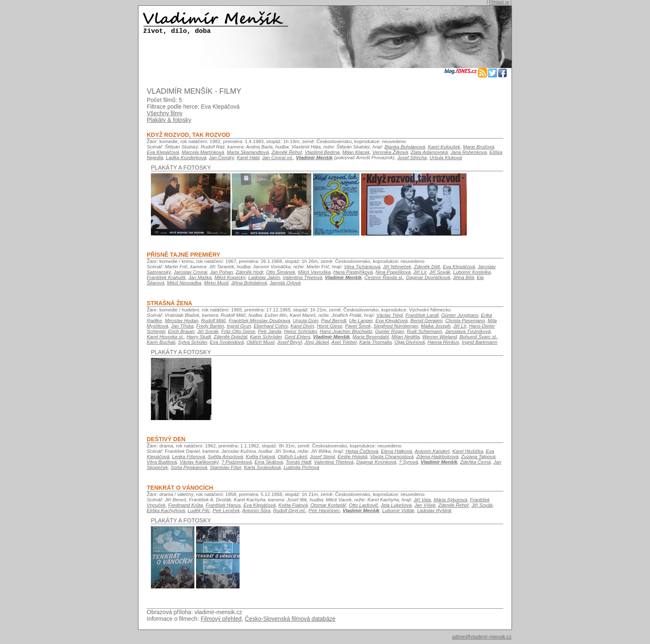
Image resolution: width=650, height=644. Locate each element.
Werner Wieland (440, 337)
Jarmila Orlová (285, 283)
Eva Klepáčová (163, 152)
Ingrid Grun (239, 326)
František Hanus (223, 505)
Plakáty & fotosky (169, 120)
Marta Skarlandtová (248, 152)
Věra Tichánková (362, 266)
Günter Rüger (390, 331)
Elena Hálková (397, 451)
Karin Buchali (161, 342)
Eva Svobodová (227, 342)
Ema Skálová (269, 462)
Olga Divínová (409, 342)
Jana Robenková (469, 152)
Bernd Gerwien (427, 320)
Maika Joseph (436, 326)
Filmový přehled (221, 619)
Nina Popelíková (393, 272)
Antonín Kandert (432, 451)
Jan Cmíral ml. (278, 157)
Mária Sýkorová (450, 499)
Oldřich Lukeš (292, 456)
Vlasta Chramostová (392, 456)
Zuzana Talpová (478, 456)
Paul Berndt (334, 320)
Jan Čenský (222, 157)
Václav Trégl (390, 315)
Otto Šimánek (281, 272)
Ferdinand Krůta (186, 505)
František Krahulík (166, 277)
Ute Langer (361, 320)
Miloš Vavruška (314, 272)
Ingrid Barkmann (480, 342)
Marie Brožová (479, 147)
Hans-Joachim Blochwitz (346, 331)
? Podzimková (236, 462)
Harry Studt (199, 337)
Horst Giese (330, 326)
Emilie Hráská (352, 456)
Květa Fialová (261, 456)
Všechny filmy (165, 113)
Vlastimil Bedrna (322, 152)
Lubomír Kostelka (472, 272)
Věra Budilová (162, 462)
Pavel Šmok (358, 326)
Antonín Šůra (256, 510)
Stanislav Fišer (226, 467)
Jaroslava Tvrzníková (468, 331)
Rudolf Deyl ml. (290, 510)
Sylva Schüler (193, 342)
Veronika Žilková (390, 152)
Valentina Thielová (302, 277)
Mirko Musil (216, 283)
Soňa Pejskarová (189, 467)
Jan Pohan (221, 272)
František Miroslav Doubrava (260, 320)
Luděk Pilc (199, 510)
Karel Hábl (248, 157)
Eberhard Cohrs (271, 326)
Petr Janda (269, 331)
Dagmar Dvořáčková (428, 277)
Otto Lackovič (363, 505)
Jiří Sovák (440, 272)
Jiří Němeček (397, 266)
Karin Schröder (266, 337)
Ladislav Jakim (264, 277)
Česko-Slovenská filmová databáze (290, 619)
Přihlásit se (499, 2)
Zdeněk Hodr (249, 272)
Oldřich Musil (260, 342)
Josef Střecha (412, 157)
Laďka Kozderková (186, 157)
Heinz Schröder (301, 331)
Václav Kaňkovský (199, 462)
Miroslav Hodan (181, 320)
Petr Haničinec (324, 510)
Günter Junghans (460, 315)
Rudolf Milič (213, 320)
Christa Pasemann (465, 320)
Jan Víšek (425, 505)
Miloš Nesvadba (184, 283)
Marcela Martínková (203, 152)
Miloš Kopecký (230, 277)
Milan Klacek (356, 152)
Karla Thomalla (376, 342)
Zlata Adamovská (429, 152)
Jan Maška (200, 277)
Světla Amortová (225, 456)
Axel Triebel (344, 342)
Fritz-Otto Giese (238, 331)
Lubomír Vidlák (398, 510)
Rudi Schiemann (424, 331)
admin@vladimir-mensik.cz (482, 637)
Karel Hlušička (468, 451)
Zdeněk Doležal (230, 337)
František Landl (422, 315)
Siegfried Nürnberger (396, 326)
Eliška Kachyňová (166, 510)
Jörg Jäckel (317, 342)
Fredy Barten (210, 326)
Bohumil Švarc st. (479, 337)
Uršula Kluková (446, 157)
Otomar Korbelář (328, 505)
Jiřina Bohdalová (249, 283)
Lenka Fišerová (189, 456)
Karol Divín (302, 326)
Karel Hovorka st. (165, 337)
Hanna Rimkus (443, 342)
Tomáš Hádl (298, 462)
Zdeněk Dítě (427, 266)
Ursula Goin (306, 320)
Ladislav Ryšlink (434, 510)
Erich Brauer (181, 331)
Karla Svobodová (263, 467)
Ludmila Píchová (301, 467)
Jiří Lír (420, 272)
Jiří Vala (422, 499)
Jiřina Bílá (463, 277)
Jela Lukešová (396, 505)
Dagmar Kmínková (376, 462)
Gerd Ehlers (297, 337)
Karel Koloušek (444, 147)
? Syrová (408, 462)
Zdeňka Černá (475, 462)
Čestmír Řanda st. (384, 277)
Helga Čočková (362, 451)
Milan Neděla (405, 337)
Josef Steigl (323, 456)
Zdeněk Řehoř (287, 152)
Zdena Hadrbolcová (437, 456)
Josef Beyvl (289, 342)
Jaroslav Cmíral (190, 272)
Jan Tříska (182, 326)
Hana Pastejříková (353, 272)
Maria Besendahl (370, 337)
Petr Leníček (226, 510)
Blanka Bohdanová (405, 147)
